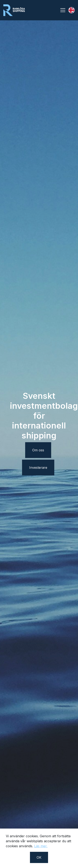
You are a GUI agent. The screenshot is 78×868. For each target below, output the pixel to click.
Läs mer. (41, 846)
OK (39, 857)
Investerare (38, 468)
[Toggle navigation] (63, 10)
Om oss (38, 450)
